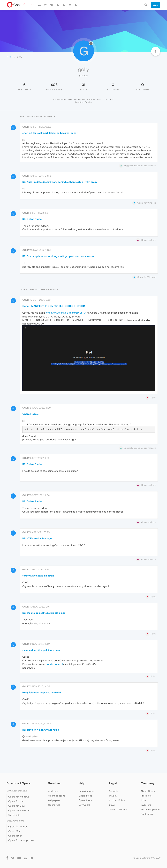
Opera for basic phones (21, 840)
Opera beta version (19, 810)
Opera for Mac (16, 801)
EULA (112, 805)
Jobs (143, 800)
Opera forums (86, 800)
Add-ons (53, 791)
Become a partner (151, 809)
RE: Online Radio (32, 219)
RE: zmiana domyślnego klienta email (44, 613)
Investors (146, 805)
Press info (146, 796)
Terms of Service (118, 809)
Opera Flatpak (31, 414)
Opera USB (14, 815)
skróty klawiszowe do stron (38, 576)
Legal (113, 783)
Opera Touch (15, 836)
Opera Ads (54, 805)
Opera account (56, 796)
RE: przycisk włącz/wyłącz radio (41, 730)
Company (148, 783)
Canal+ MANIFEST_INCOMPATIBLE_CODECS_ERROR (54, 306)
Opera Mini (14, 831)
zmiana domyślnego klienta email (42, 650)
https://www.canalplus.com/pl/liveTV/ (66, 313)
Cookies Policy (117, 800)
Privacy (113, 796)
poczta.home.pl (54, 664)
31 (84, 85)
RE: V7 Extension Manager (38, 538)
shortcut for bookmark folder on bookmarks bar (50, 133)
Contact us (147, 814)
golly (26, 127)
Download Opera (19, 783)
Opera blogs (85, 796)
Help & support (87, 791)
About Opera (148, 791)
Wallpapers (54, 800)
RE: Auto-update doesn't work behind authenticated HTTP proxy (60, 182)
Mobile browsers (15, 821)
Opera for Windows (19, 797)
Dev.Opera (84, 805)
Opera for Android (18, 827)
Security (114, 791)
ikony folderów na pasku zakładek (42, 692)
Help (82, 783)
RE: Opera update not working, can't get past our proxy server (58, 256)
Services (54, 783)
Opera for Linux (17, 806)
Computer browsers (17, 791)
